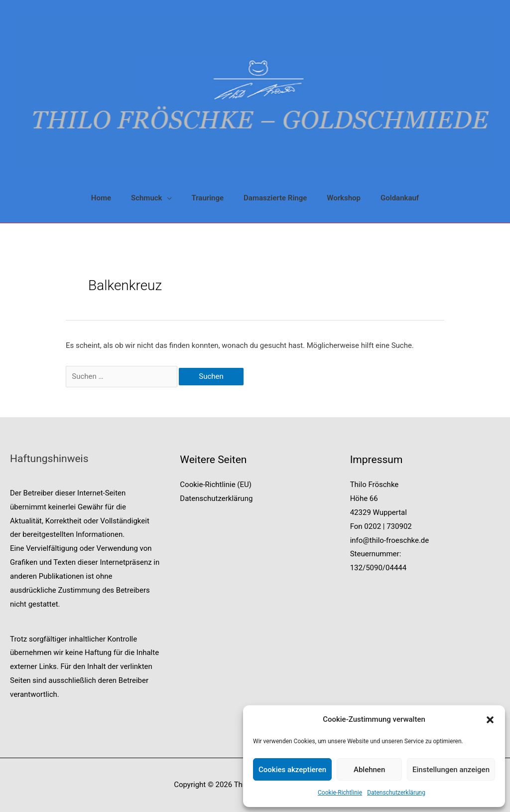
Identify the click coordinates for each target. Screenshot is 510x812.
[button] (490, 720)
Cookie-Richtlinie (340, 793)
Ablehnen (369, 770)
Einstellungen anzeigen (451, 770)
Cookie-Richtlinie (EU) (216, 485)
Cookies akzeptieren (292, 770)
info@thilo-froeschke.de (390, 540)
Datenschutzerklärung (396, 793)
